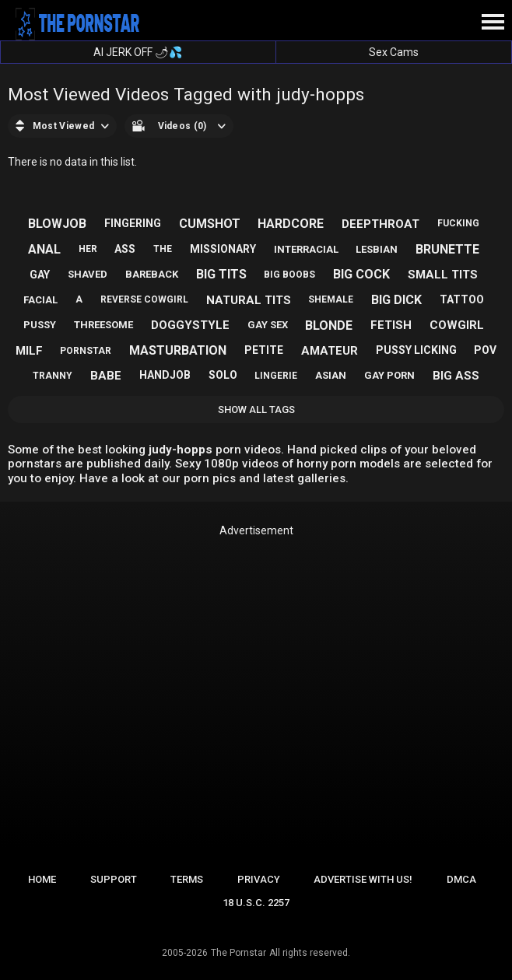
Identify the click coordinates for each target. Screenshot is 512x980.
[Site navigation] (493, 23)
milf (29, 351)
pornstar (86, 351)
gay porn (389, 375)
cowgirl (457, 325)
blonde (329, 325)
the (163, 249)
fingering (133, 223)
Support (114, 879)
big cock (361, 274)
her (88, 249)
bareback (152, 274)
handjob (165, 375)
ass (125, 249)
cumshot (210, 224)
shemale (331, 299)
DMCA (461, 879)
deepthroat (380, 224)
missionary (223, 249)
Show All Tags (256, 409)
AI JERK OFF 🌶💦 (138, 52)
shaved (88, 274)
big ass (456, 376)
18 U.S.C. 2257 (256, 903)
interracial (306, 249)
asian (331, 375)
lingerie (276, 376)
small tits (443, 275)
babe (106, 376)
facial (40, 300)
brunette (447, 249)
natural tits (249, 300)
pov (485, 350)
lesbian (377, 249)
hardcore (291, 224)
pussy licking (416, 350)
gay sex (268, 325)
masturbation (178, 350)
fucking (458, 223)
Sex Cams (394, 52)
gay (40, 275)
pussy (40, 325)
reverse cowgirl (144, 299)
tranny (53, 376)
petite (264, 350)
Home (42, 879)
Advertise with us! (363, 879)
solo (223, 375)
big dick (396, 300)
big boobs (289, 275)
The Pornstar (238, 953)
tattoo (462, 299)
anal (44, 249)
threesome (103, 325)
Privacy (259, 879)
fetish (391, 325)
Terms (187, 879)
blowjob (57, 224)
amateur (330, 351)
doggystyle (190, 325)
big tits (221, 274)
